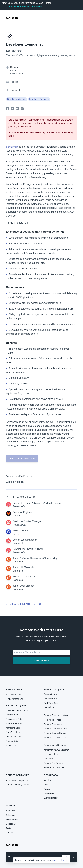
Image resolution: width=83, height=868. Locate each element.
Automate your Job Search (56, 750)
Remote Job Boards (53, 763)
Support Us (11, 824)
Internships (49, 707)
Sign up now (41, 660)
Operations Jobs (14, 737)
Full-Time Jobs (51, 699)
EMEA (13, 70)
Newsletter (49, 793)
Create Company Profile (17, 785)
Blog (46, 785)
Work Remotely (51, 798)
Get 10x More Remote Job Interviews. (22, 7)
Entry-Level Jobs (14, 723)
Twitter (9, 828)
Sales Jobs (11, 745)
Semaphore (14, 51)
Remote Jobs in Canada (55, 729)
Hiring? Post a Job (15, 699)
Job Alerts (49, 759)
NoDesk (11, 806)
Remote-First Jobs (53, 720)
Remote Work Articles (54, 767)
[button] (75, 18)
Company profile (15, 482)
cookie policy (58, 860)
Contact (10, 833)
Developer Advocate (17, 99)
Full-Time (15, 82)
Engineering (17, 90)
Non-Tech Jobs (13, 732)
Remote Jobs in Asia (54, 724)
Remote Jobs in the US (55, 737)
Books (47, 789)
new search (21, 132)
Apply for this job (22, 459)
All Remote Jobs (14, 695)
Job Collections (51, 754)
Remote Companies (18, 775)
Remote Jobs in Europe (55, 733)
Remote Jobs (14, 689)
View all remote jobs (23, 604)
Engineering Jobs (14, 719)
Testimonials (12, 819)
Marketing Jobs (13, 728)
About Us (10, 811)
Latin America (17, 73)
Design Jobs (12, 715)
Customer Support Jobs (17, 710)
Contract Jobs (50, 694)
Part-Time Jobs (51, 703)
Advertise (10, 815)
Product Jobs (12, 741)
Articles (47, 780)
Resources (51, 775)
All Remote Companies (17, 780)
